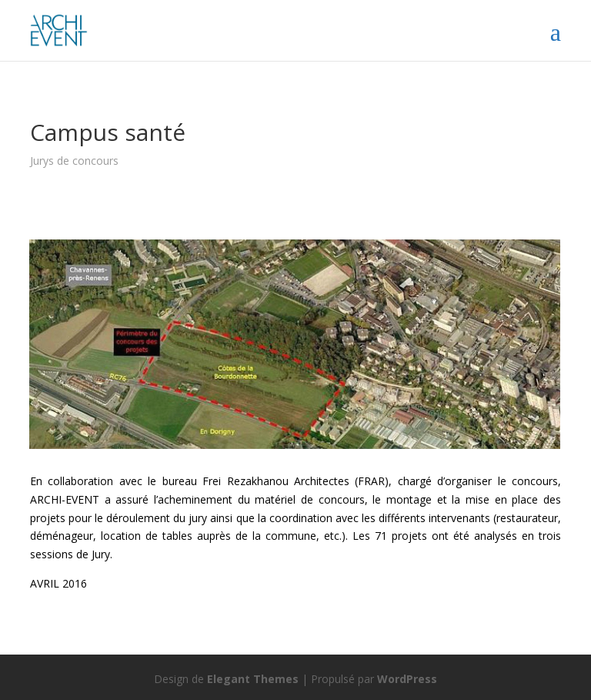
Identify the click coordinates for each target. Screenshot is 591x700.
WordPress (407, 679)
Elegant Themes (253, 679)
